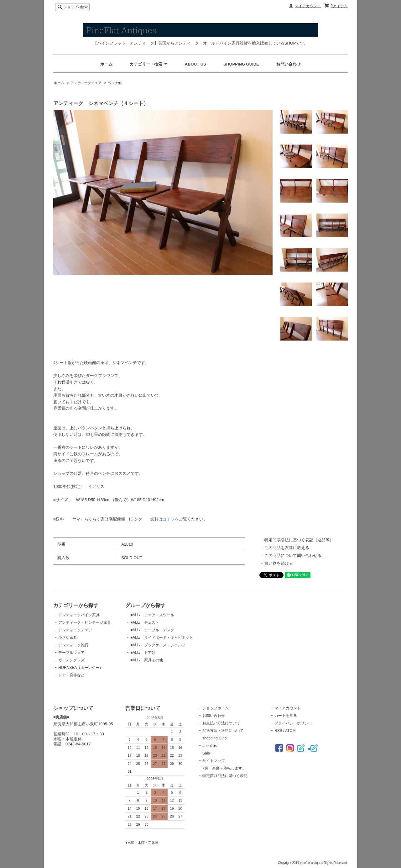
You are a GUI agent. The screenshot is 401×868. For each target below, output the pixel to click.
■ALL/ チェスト (145, 622)
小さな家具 (68, 638)
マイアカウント (308, 6)
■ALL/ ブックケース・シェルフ (158, 645)
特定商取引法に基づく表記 (225, 776)
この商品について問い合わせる (293, 556)
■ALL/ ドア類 (143, 653)
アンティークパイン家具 (79, 615)
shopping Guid (214, 738)
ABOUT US (195, 64)
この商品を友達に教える (287, 548)
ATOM (290, 731)
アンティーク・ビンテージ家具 (85, 622)
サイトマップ (214, 761)
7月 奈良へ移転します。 (224, 768)
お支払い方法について (221, 723)
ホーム (106, 64)
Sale (206, 753)
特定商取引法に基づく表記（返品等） (299, 540)
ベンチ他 (115, 83)
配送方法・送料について (223, 731)
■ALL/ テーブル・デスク (152, 630)
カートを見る (286, 716)
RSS (278, 731)
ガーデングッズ (71, 660)
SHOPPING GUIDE (241, 64)
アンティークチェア (86, 83)
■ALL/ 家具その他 (147, 660)
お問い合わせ (289, 64)
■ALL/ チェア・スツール (152, 615)
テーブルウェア (71, 653)
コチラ (169, 519)
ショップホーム (216, 708)
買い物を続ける (279, 563)
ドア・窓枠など (71, 675)
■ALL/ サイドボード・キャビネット (162, 638)
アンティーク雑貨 (73, 645)
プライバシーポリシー (293, 723)
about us (210, 746)
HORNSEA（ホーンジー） (81, 668)
